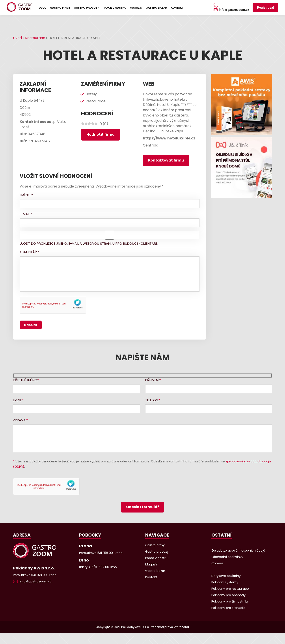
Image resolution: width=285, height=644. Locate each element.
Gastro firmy (60, 8)
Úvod (43, 8)
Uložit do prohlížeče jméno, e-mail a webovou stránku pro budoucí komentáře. (89, 243)
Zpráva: (20, 420)
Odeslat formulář (142, 507)
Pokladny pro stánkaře (228, 608)
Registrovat (265, 8)
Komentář (29, 252)
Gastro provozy (87, 8)
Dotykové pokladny (226, 576)
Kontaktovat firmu (166, 160)
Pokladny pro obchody (228, 595)
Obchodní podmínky (227, 557)
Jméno (26, 195)
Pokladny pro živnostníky (230, 601)
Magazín (136, 8)
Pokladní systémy (225, 582)
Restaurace (35, 38)
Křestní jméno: (25, 380)
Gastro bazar (157, 8)
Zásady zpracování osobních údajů (238, 550)
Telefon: (152, 400)
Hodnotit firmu (101, 134)
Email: (18, 400)
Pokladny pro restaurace (230, 589)
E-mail (26, 214)
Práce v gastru (114, 8)
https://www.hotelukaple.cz (169, 138)
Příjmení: (153, 380)
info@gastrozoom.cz (234, 10)
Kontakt (177, 8)
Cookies (217, 563)
